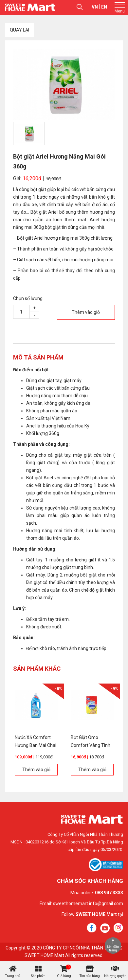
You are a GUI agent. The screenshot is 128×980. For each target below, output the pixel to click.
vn (95, 7)
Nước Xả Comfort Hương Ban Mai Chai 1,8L (36, 745)
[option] (64, 84)
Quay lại (19, 30)
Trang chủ (13, 976)
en (104, 7)
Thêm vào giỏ (86, 312)
